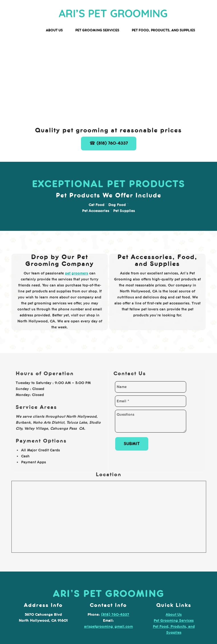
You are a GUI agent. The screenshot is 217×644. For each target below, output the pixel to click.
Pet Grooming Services (174, 620)
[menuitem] (54, 31)
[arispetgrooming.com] (113, 14)
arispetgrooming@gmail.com (109, 626)
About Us (174, 614)
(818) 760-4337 (115, 614)
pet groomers (77, 273)
